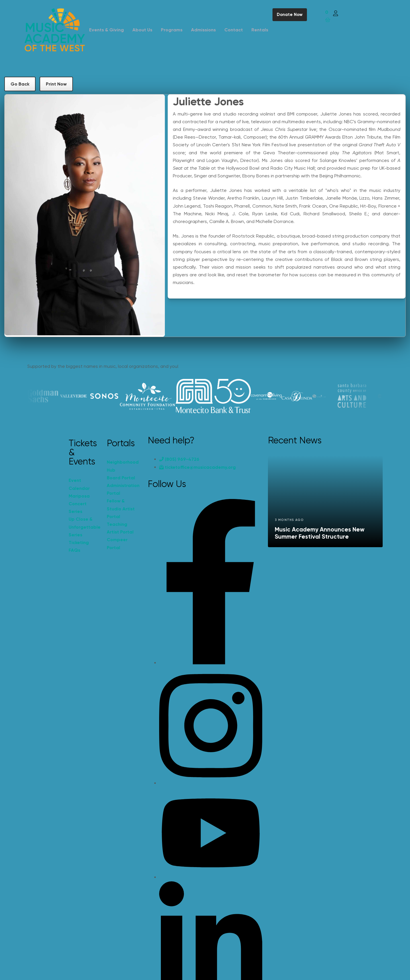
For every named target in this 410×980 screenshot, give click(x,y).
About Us (142, 30)
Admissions (203, 30)
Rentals (260, 30)
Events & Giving (106, 30)
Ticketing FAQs (79, 546)
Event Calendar (79, 484)
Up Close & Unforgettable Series (85, 527)
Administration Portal (123, 489)
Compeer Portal (117, 543)
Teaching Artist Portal (120, 528)
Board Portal (121, 478)
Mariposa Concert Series (79, 504)
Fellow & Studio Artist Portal (121, 509)
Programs (172, 30)
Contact (234, 30)
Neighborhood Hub (123, 466)
